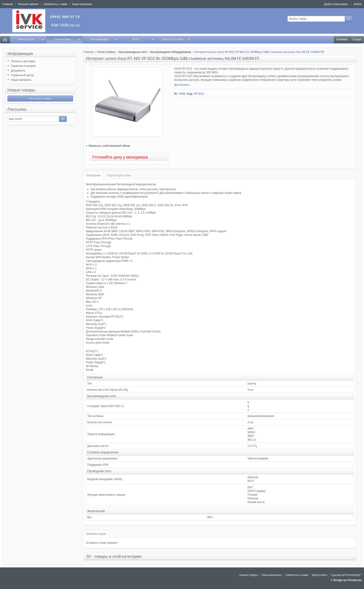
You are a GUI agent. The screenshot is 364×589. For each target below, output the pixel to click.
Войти (358, 4)
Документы (18, 71)
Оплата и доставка (23, 61)
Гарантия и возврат (23, 66)
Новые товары (21, 90)
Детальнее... (183, 85)
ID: (176, 94)
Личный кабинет (28, 4)
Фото (143, 40)
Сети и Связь (68, 40)
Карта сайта (320, 575)
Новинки (342, 40)
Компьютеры (31, 40)
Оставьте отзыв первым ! (102, 543)
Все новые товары (40, 98)
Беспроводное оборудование (171, 52)
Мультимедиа (104, 40)
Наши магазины (21, 80)
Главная (89, 52)
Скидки (357, 40)
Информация (20, 54)
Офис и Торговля (176, 40)
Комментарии (96, 534)
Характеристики (119, 175)
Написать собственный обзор (109, 146)
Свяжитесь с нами (297, 575)
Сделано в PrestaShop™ (346, 575)
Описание (93, 175)
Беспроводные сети (133, 52)
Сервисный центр (22, 75)
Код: (190, 94)
